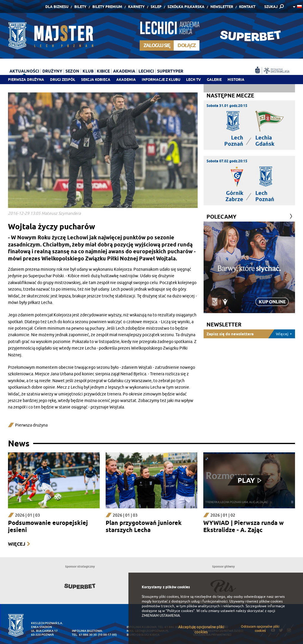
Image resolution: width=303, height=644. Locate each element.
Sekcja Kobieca (96, 80)
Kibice (103, 71)
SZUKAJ (271, 7)
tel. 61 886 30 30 (84, 635)
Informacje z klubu (161, 80)
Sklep (156, 7)
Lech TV (194, 80)
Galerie (214, 80)
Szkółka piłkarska (186, 7)
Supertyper (170, 71)
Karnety (136, 7)
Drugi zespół (63, 80)
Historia (236, 80)
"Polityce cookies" (180, 611)
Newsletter (222, 7)
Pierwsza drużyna (26, 80)
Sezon (72, 71)
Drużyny (52, 71)
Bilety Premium (107, 7)
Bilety (80, 7)
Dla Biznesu (57, 7)
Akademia (126, 80)
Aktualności (24, 71)
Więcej (17, 544)
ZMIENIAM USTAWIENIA (161, 616)
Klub (88, 71)
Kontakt (247, 7)
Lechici (146, 71)
